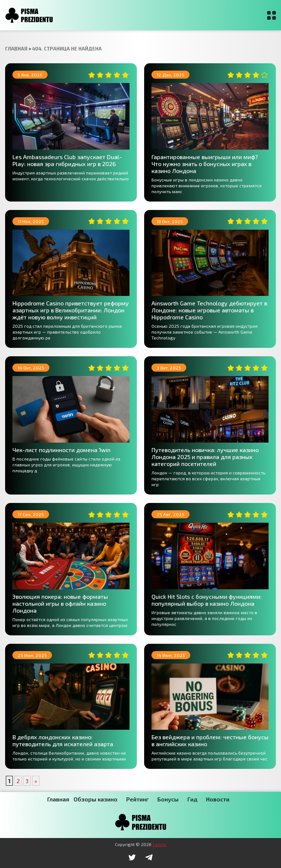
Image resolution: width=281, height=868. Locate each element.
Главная (58, 799)
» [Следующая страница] (36, 781)
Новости (218, 799)
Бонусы (168, 799)
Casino (160, 844)
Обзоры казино (95, 799)
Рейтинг (137, 799)
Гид (192, 799)
